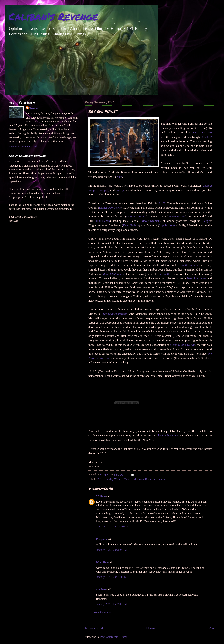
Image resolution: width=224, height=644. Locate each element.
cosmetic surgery (188, 265)
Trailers (160, 479)
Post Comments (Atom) (114, 637)
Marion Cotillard (136, 217)
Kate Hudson (131, 225)
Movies (128, 479)
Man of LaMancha (113, 274)
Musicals (139, 479)
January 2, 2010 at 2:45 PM (111, 604)
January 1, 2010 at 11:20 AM (112, 527)
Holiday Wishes (113, 479)
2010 (100, 479)
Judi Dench (103, 221)
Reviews (150, 479)
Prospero (101, 539)
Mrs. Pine (102, 562)
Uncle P (207, 137)
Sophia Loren (167, 225)
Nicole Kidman (150, 221)
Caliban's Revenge (53, 16)
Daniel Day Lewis (110, 208)
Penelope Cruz (176, 217)
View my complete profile (23, 146)
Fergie (206, 221)
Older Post (207, 628)
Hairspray (103, 190)
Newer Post (94, 628)
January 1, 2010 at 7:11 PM (111, 577)
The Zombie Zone (167, 435)
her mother (165, 274)
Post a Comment (102, 612)
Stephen (101, 589)
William (101, 496)
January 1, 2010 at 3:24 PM (111, 550)
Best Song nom (196, 278)
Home (151, 628)
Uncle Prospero (202, 133)
